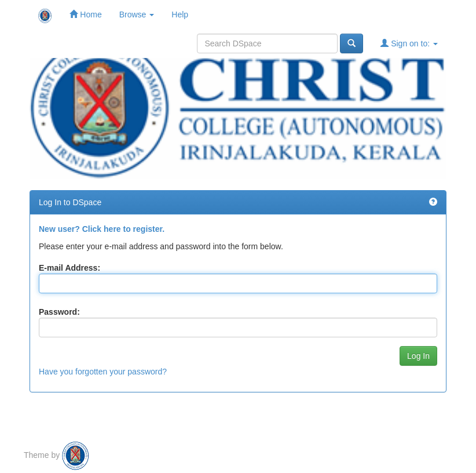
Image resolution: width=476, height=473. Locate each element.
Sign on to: (409, 43)
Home (85, 14)
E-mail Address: (69, 268)
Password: (59, 312)
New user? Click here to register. (102, 229)
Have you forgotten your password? (103, 372)
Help (180, 14)
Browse (137, 14)
